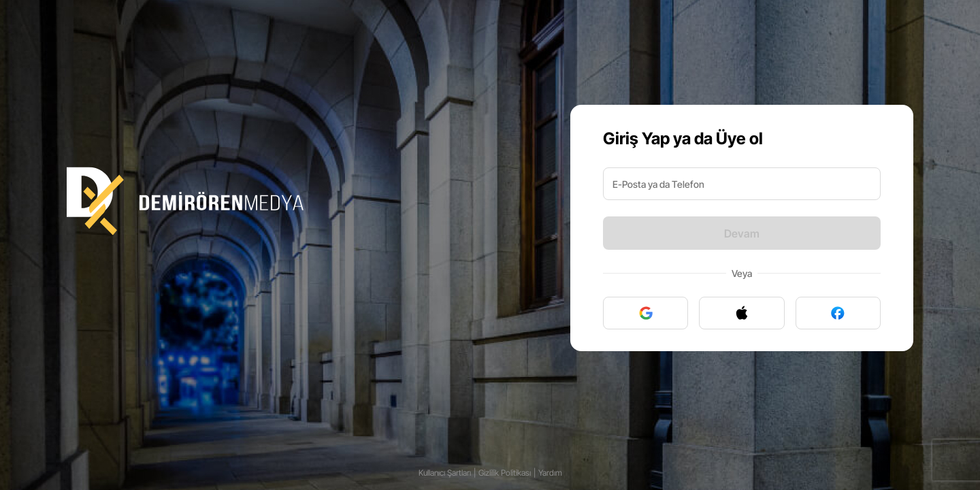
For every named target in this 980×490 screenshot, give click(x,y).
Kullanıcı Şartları (445, 473)
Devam (742, 233)
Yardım (550, 473)
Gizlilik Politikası (505, 473)
